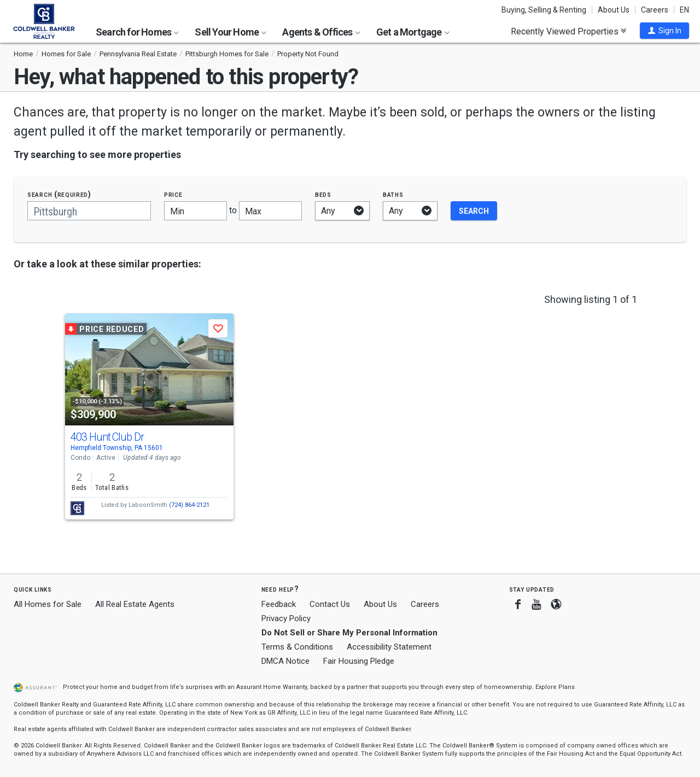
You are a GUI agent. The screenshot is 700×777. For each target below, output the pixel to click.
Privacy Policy (286, 618)
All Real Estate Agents (135, 604)
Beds (323, 194)
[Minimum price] (196, 211)
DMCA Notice (285, 661)
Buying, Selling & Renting (544, 10)
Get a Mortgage (413, 32)
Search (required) (59, 194)
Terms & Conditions (297, 647)
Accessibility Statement (389, 647)
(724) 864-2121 (189, 505)
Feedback (279, 604)
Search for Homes (137, 32)
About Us (614, 10)
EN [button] (684, 10)
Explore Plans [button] (555, 687)
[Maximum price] (270, 211)
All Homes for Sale (48, 604)
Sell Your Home (231, 32)
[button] (664, 31)
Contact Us (330, 604)
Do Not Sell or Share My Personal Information (349, 633)
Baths (393, 194)
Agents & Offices (321, 32)
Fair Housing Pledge (359, 661)
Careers (655, 10)
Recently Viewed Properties (568, 31)
